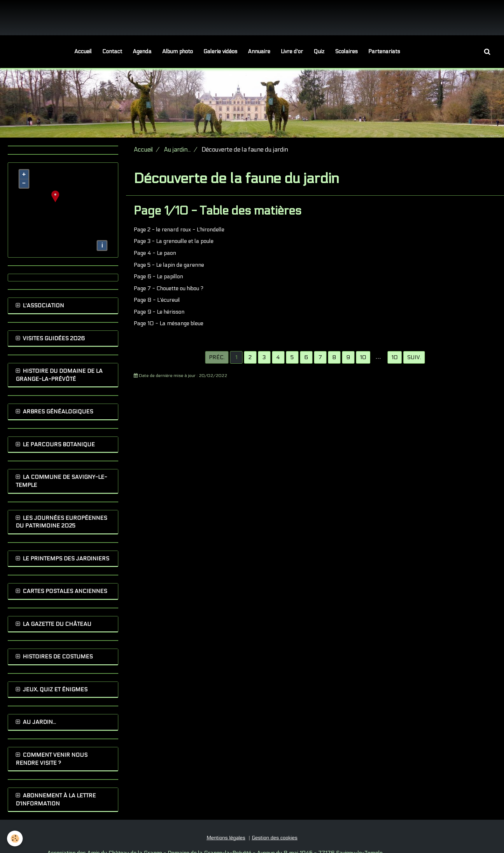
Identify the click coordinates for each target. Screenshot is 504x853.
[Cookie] (15, 838)
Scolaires (346, 51)
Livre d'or (292, 51)
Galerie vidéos (220, 51)
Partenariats (384, 51)
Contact (112, 51)
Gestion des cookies (275, 838)
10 (395, 357)
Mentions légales (226, 838)
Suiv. (414, 357)
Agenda (142, 51)
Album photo (177, 51)
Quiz (319, 51)
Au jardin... (177, 150)
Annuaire (259, 51)
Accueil (83, 51)
